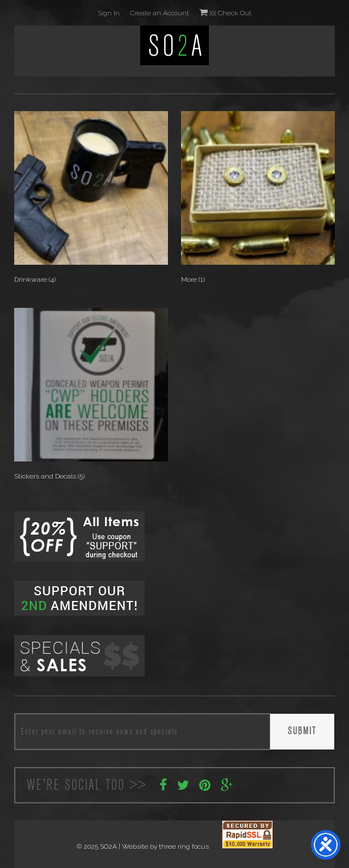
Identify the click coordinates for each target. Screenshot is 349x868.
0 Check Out (225, 12)
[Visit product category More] (258, 199)
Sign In (109, 13)
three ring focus (184, 846)
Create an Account (159, 13)
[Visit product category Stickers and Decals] (91, 396)
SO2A (174, 45)
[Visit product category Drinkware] (91, 199)
